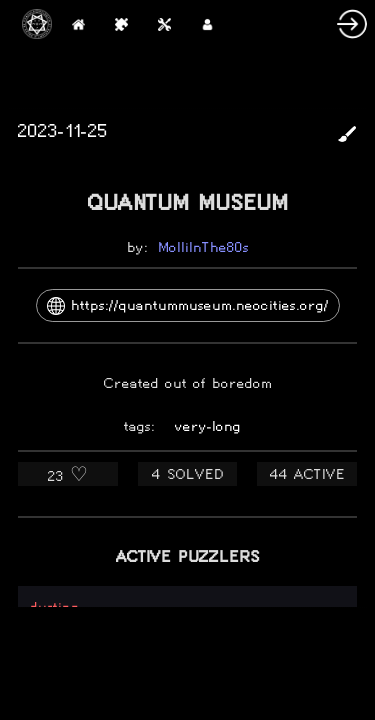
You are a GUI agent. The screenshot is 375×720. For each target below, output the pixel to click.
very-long (208, 426)
